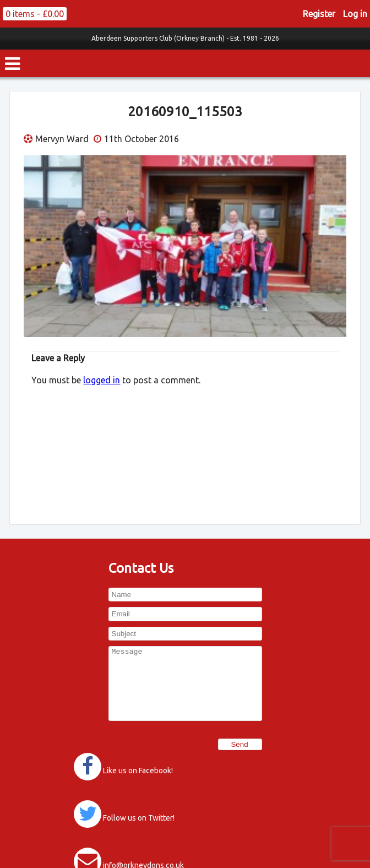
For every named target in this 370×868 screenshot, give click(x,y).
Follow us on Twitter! (139, 818)
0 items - (35, 14)
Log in (355, 14)
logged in (102, 380)
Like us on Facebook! (138, 771)
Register (319, 14)
